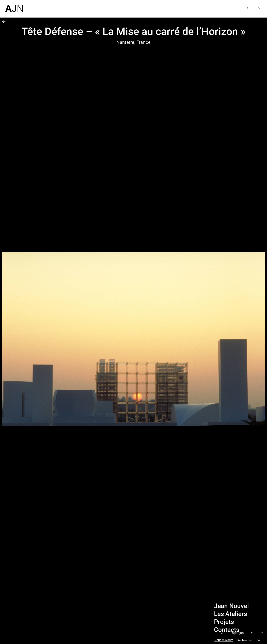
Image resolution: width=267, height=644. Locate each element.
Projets (224, 622)
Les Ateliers (230, 614)
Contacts (227, 630)
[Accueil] (14, 6)
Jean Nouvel (231, 606)
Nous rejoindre (224, 640)
